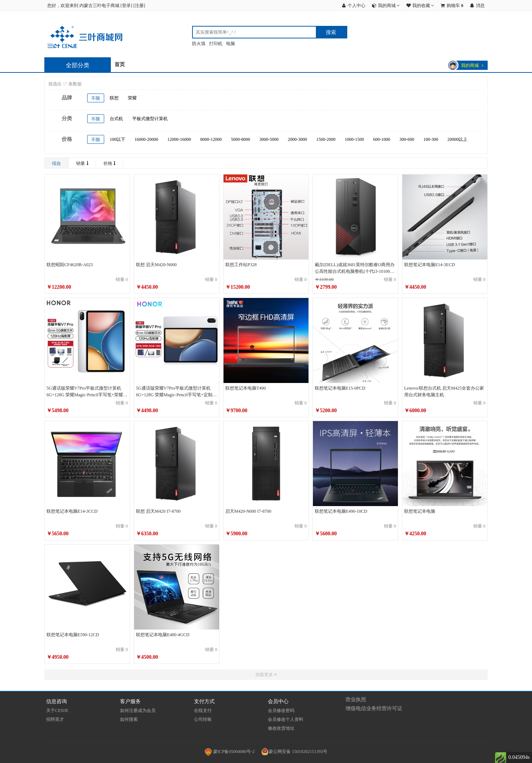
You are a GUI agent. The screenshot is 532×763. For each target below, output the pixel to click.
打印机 (216, 44)
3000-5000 (269, 139)
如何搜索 (129, 719)
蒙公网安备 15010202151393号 (294, 752)
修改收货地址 (281, 728)
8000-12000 (211, 139)
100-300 (431, 139)
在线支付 (203, 711)
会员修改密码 (281, 711)
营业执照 (356, 700)
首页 (120, 65)
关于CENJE (57, 711)
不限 (96, 98)
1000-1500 (354, 139)
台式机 (116, 119)
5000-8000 (241, 139)
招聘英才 (55, 719)
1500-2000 (326, 139)
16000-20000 (146, 139)
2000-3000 (297, 139)
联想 (114, 98)
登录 (126, 6)
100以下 (117, 139)
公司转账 (203, 719)
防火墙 (199, 44)
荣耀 (132, 98)
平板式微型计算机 (150, 119)
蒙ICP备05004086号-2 (230, 752)
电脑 (231, 44)
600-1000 (382, 139)
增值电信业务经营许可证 (374, 708)
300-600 (407, 139)
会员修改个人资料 (286, 719)
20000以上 (457, 139)
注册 (139, 6)
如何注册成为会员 (138, 711)
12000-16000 (179, 139)
